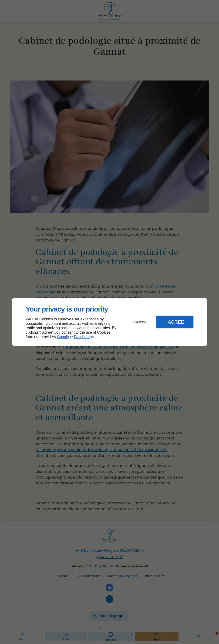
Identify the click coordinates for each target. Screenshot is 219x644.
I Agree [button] (175, 322)
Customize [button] (139, 322)
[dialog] (110, 322)
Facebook (82, 337)
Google (63, 337)
